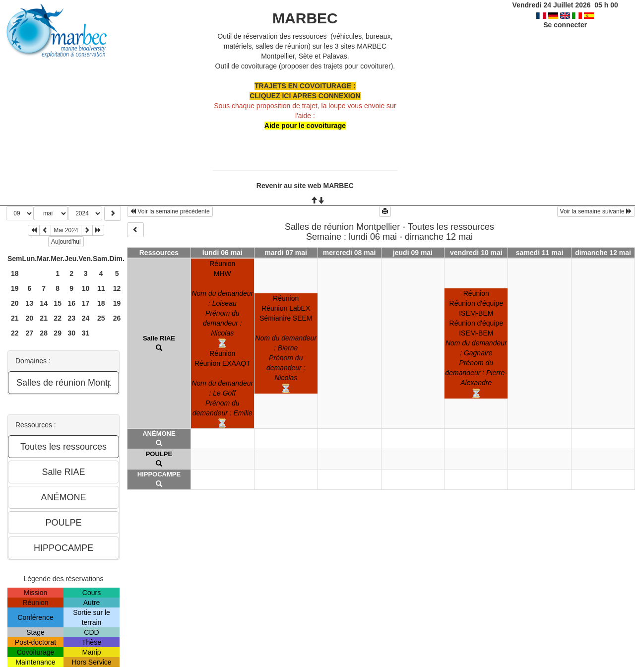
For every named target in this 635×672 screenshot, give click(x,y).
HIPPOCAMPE (159, 474)
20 (15, 303)
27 (30, 333)
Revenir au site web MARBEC (305, 186)
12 (117, 288)
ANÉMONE (159, 434)
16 (71, 303)
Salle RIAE (159, 338)
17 (86, 303)
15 (58, 303)
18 (15, 273)
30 (71, 333)
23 (71, 318)
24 (86, 318)
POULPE (159, 454)
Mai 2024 (66, 230)
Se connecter (565, 25)
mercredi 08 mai (349, 253)
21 (15, 318)
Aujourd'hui (66, 242)
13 (30, 303)
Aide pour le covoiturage (305, 126)
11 (101, 288)
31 (86, 333)
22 (58, 318)
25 (101, 318)
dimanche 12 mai (603, 253)
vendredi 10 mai (476, 253)
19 (15, 288)
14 (44, 303)
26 (117, 318)
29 (58, 333)
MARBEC (305, 18)
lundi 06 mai (222, 253)
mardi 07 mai (286, 253)
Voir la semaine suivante (596, 211)
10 (86, 288)
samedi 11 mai (540, 253)
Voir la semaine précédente (170, 211)
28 (44, 333)
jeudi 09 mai (413, 253)
